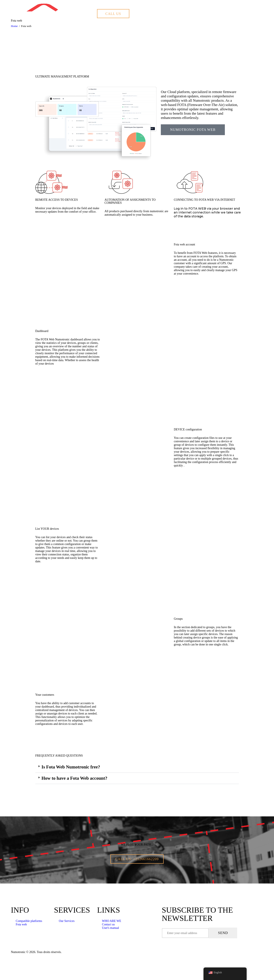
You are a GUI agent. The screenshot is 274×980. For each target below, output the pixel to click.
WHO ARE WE (112, 921)
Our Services (67, 921)
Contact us (108, 924)
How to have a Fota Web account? (74, 778)
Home (14, 26)
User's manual (110, 928)
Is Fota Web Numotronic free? (71, 767)
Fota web (21, 924)
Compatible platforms (29, 921)
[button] (137, 767)
